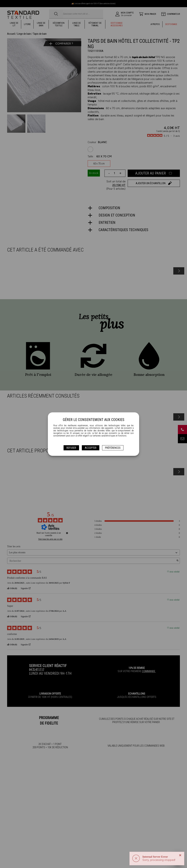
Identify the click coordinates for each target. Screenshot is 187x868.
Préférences (113, 448)
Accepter (91, 448)
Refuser (71, 448)
